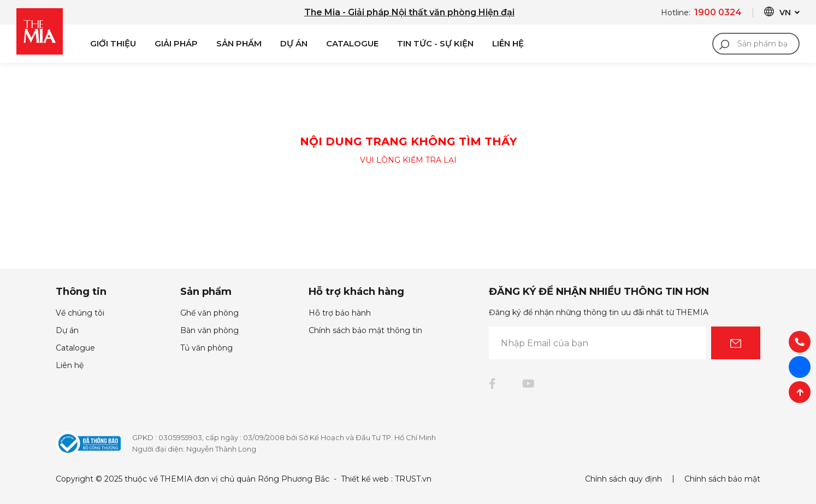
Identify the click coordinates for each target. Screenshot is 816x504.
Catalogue (352, 43)
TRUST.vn (413, 479)
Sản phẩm (239, 43)
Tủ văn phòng (206, 348)
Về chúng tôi (80, 313)
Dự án (294, 43)
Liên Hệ (508, 43)
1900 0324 (718, 12)
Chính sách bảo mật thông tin (365, 330)
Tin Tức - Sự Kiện (435, 43)
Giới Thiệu (113, 43)
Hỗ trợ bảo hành (340, 313)
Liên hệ (70, 365)
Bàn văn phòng (209, 330)
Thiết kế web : (367, 479)
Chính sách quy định (623, 479)
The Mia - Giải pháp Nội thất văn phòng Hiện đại (409, 12)
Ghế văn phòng (209, 313)
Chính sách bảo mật (722, 479)
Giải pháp (176, 43)
